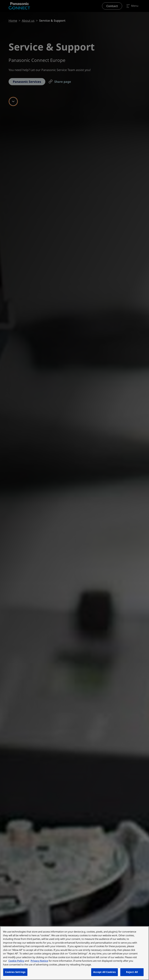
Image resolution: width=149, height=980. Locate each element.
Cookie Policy (16, 961)
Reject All (132, 972)
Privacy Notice (39, 961)
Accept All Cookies (105, 972)
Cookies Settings (15, 972)
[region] (74, 953)
